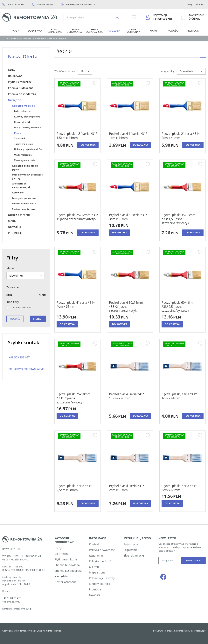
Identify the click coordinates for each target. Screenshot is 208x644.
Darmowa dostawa (19, 307)
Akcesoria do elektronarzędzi (21, 185)
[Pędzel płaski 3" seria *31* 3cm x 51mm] (130, 217)
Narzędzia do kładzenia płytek (25, 167)
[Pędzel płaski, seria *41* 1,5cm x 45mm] (130, 401)
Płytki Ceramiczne (55, 31)
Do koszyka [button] (88, 145)
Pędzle (18, 133)
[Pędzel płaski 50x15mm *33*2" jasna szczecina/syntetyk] (130, 307)
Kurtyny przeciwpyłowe (27, 117)
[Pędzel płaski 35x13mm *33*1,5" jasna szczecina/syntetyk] (183, 220)
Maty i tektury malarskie (28, 127)
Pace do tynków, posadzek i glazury (27, 176)
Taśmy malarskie (24, 144)
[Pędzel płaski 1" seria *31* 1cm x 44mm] (130, 136)
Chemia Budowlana (74, 31)
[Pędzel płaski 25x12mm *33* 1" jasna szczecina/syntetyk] (78, 220)
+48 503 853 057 (45, 4)
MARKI (153, 31)
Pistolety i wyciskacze (24, 203)
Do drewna (35, 31)
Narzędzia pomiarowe (24, 198)
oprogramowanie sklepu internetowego (185, 631)
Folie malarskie (22, 111)
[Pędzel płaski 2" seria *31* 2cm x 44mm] (183, 136)
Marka (11, 268)
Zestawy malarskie (25, 160)
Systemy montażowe (24, 209)
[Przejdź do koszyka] (196, 17)
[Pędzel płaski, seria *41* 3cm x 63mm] (183, 488)
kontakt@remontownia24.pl (80, 4)
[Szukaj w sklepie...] (89, 17)
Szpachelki (20, 138)
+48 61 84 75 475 (16, 4)
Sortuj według (167, 71)
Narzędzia (114, 31)
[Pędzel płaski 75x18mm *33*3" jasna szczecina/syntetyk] (78, 398)
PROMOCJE (193, 31)
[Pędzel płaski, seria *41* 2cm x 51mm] (130, 491)
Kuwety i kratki (23, 122)
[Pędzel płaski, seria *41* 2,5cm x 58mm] (78, 491)
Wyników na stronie (65, 71)
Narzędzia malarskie (24, 106)
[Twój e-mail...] (170, 561)
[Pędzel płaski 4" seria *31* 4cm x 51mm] (78, 307)
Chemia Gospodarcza (94, 31)
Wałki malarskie (23, 155)
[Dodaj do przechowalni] (95, 83)
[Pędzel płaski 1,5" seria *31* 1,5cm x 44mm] (78, 136)
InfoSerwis (158, 631)
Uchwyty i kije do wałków (28, 149)
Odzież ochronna (134, 31)
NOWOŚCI (173, 31)
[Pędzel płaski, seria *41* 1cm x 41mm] (183, 401)
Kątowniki (18, 193)
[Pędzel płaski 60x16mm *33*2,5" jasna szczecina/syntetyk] (183, 307)
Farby (15, 31)
